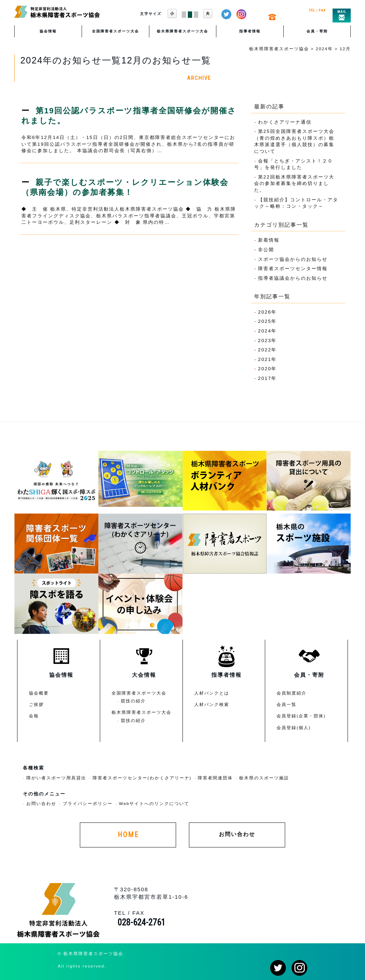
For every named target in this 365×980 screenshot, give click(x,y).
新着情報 (269, 240)
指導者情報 (250, 31)
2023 (265, 341)
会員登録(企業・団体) (301, 716)
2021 (265, 359)
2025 (265, 321)
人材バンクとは (212, 693)
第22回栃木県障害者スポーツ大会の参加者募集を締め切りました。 (294, 184)
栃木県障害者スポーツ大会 (182, 31)
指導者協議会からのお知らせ (293, 278)
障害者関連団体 (215, 778)
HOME (128, 835)
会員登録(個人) (294, 728)
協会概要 (39, 693)
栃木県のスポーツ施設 (264, 778)
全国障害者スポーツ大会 (115, 31)
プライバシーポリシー (88, 803)
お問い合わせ (41, 803)
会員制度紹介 (292, 693)
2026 (265, 312)
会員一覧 (287, 704)
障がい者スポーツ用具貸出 (56, 778)
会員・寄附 (317, 31)
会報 (34, 716)
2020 (265, 369)
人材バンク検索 (212, 704)
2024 (265, 331)
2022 (265, 350)
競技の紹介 (133, 701)
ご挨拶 (36, 704)
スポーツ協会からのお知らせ (293, 259)
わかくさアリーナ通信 (285, 122)
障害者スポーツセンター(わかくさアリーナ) (142, 778)
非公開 (266, 250)
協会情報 (48, 31)
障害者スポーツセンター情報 (293, 269)
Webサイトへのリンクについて (154, 803)
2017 (265, 378)
